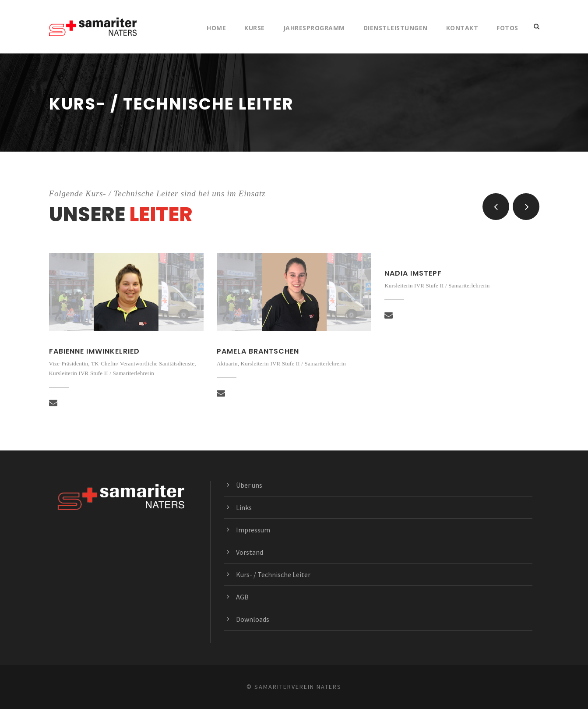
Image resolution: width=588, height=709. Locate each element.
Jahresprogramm (314, 28)
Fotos (507, 28)
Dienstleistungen (396, 28)
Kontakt (462, 28)
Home (216, 28)
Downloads (253, 619)
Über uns (249, 485)
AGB (242, 597)
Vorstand (250, 552)
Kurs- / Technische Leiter (273, 574)
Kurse (255, 28)
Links (244, 507)
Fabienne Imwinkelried (94, 351)
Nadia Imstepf (413, 273)
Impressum (253, 530)
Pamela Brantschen (258, 351)
